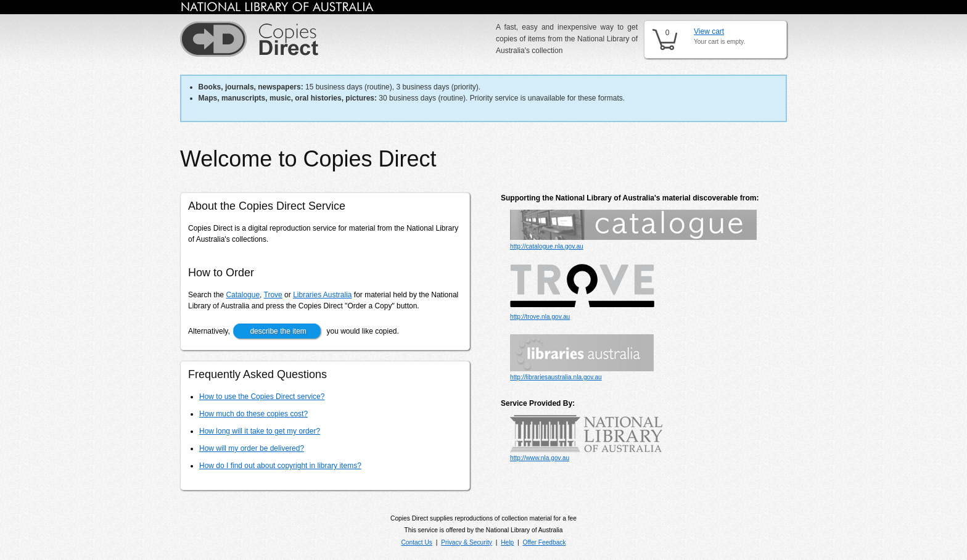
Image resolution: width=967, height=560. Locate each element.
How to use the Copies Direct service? (262, 397)
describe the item (278, 331)
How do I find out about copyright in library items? (280, 466)
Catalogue (243, 295)
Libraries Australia (322, 295)
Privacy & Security (467, 542)
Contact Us (416, 542)
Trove (273, 295)
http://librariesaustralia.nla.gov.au (556, 377)
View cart (709, 31)
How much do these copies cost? (253, 414)
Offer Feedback (545, 542)
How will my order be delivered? (252, 448)
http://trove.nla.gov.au (540, 317)
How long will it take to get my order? (260, 431)
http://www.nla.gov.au (540, 458)
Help (507, 542)
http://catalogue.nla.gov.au (547, 246)
